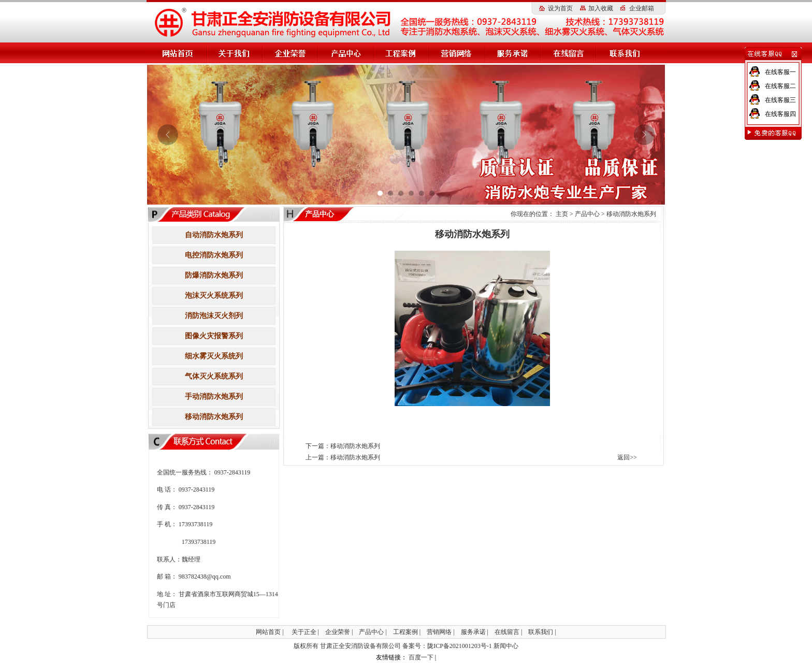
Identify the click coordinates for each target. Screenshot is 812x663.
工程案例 (405, 632)
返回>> (627, 457)
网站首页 (268, 632)
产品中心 (587, 214)
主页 (562, 214)
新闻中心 (506, 646)
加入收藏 (601, 8)
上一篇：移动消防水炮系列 (343, 457)
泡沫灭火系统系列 (214, 296)
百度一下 (421, 657)
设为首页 (560, 8)
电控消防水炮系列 (214, 255)
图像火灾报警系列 (214, 336)
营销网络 (439, 632)
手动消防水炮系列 (214, 397)
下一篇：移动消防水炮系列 (343, 446)
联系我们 (541, 632)
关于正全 (304, 632)
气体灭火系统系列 (214, 376)
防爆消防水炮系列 (214, 275)
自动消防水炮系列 (214, 235)
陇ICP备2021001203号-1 (460, 646)
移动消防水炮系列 (214, 417)
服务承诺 (473, 632)
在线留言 (507, 632)
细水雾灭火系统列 (214, 356)
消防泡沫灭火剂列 (214, 316)
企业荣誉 (338, 632)
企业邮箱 (642, 8)
